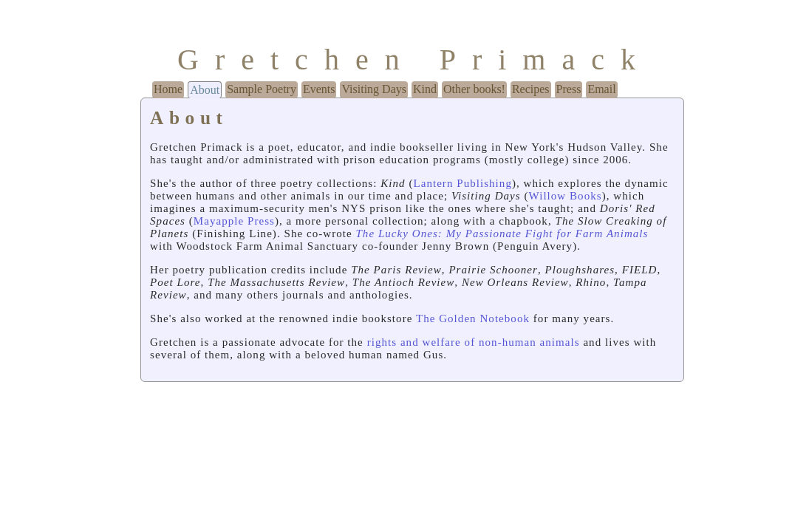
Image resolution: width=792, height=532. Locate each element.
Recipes (531, 89)
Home (168, 89)
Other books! (474, 89)
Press (569, 89)
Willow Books (566, 196)
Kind (425, 89)
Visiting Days (373, 89)
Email (601, 89)
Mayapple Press (234, 221)
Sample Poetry (262, 89)
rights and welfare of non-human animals (474, 342)
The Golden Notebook (473, 318)
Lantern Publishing (462, 183)
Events (319, 89)
